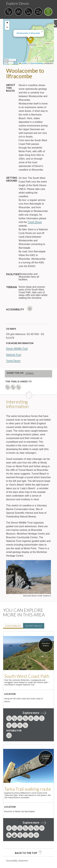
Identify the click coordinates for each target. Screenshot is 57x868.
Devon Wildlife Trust (17, 349)
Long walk (13, 626)
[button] (30, 40)
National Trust (14, 355)
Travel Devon (35, 222)
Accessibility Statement (17, 861)
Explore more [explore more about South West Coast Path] (31, 713)
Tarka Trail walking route (28, 789)
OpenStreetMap (37, 63)
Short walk (34, 626)
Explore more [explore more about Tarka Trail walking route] (31, 823)
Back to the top (26, 853)
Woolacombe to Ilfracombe (28, 33)
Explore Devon (18, 3)
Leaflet (23, 63)
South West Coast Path (27, 676)
